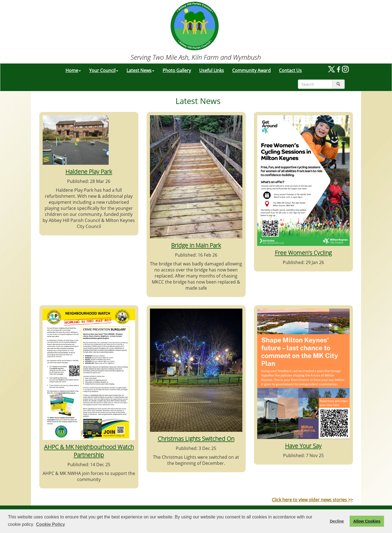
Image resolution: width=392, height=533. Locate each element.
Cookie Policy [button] (50, 524)
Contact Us (290, 70)
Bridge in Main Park (196, 245)
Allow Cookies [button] (367, 521)
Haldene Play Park (89, 171)
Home (73, 70)
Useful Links (212, 70)
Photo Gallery (177, 70)
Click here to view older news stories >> (312, 500)
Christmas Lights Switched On (196, 439)
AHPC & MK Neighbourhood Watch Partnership (89, 451)
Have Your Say (303, 446)
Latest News (140, 70)
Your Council (104, 70)
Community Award (251, 70)
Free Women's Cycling (303, 253)
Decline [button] (337, 521)
